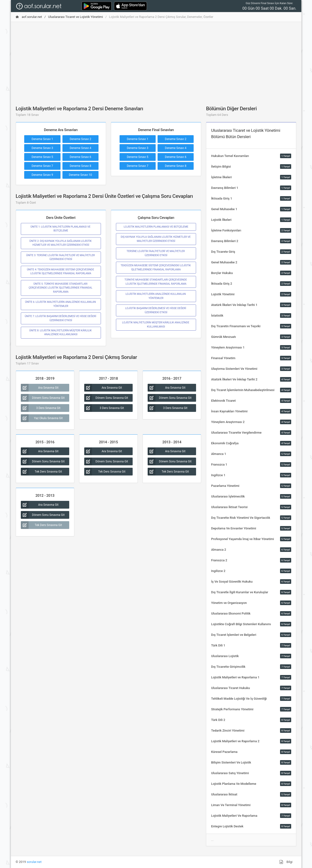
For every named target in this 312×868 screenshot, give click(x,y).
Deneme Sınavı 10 (81, 175)
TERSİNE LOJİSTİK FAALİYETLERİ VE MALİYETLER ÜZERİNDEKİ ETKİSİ (156, 253)
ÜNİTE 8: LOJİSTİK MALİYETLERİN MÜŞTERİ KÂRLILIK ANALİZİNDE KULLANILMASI (61, 332)
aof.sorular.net (29, 17)
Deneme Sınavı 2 (80, 139)
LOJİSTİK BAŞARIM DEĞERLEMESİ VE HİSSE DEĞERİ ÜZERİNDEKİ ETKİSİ (156, 310)
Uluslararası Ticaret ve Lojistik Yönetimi (76, 17)
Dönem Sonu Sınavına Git (43, 398)
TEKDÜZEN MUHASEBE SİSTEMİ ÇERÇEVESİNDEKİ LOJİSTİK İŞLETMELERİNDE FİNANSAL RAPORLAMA (156, 267)
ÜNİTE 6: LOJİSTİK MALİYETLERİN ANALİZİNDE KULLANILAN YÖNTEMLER (61, 304)
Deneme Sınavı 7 (42, 166)
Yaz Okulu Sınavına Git (42, 418)
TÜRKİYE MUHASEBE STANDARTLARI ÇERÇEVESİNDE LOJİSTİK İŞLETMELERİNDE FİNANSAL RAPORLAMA (156, 282)
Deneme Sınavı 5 (42, 157)
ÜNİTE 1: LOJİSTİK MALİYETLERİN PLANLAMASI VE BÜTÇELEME (61, 229)
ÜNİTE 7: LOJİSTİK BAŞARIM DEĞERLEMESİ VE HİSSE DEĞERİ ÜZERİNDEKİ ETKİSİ (61, 318)
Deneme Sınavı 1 (42, 139)
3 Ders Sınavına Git (41, 408)
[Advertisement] (156, 60)
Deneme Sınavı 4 (80, 148)
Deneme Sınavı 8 (80, 166)
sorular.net (34, 862)
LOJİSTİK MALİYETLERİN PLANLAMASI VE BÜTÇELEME (156, 227)
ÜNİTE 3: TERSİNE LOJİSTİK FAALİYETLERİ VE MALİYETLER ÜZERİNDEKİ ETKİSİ (61, 257)
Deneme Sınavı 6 (80, 157)
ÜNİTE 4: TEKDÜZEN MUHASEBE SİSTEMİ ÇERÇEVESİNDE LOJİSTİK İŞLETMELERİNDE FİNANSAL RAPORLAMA (61, 271)
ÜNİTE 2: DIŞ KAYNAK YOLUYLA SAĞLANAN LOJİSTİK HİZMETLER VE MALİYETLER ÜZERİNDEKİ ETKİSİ (61, 243)
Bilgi (286, 862)
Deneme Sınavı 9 (42, 175)
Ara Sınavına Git (40, 388)
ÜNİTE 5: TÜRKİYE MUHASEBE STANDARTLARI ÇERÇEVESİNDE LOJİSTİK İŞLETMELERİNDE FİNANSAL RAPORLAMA (61, 288)
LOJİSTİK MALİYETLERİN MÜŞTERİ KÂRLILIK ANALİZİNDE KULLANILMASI (156, 324)
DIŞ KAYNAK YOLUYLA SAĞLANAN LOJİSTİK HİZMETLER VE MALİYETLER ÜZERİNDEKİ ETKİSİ (156, 239)
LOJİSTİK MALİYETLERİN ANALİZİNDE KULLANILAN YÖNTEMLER (156, 296)
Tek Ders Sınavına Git (41, 472)
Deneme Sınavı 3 (42, 148)
